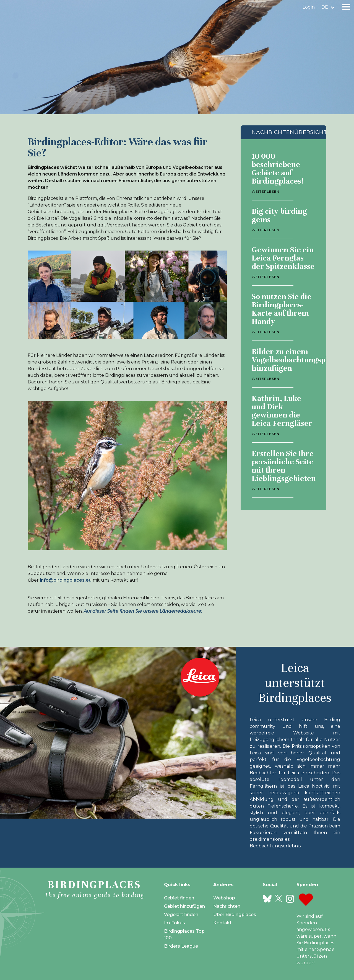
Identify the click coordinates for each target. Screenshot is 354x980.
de (325, 7)
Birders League (181, 946)
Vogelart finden (181, 915)
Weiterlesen (265, 191)
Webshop (224, 898)
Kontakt (222, 923)
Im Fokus (175, 923)
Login (309, 7)
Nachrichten (227, 906)
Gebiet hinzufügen (184, 906)
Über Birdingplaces (235, 915)
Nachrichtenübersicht (290, 132)
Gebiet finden (179, 898)
